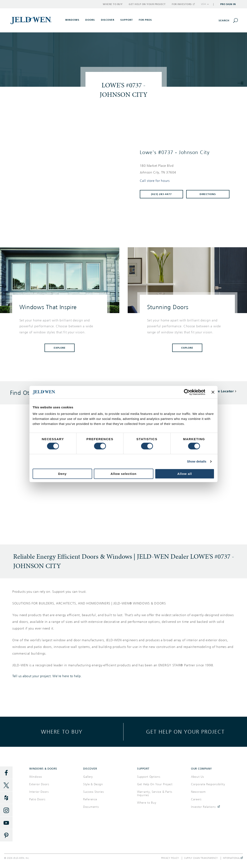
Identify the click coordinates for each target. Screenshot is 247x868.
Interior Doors (39, 792)
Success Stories (94, 792)
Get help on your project (185, 732)
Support (127, 20)
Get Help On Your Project (155, 784)
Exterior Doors (39, 784)
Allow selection (123, 474)
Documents (91, 807)
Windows (36, 777)
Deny (62, 474)
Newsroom (198, 792)
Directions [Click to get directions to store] (208, 194)
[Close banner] (213, 392)
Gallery (88, 777)
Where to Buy (113, 4)
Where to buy (62, 732)
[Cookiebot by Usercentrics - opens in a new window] (187, 392)
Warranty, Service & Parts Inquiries (155, 793)
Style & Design (93, 784)
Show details (197, 461)
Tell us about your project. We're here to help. (47, 676)
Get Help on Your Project (147, 4)
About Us (197, 777)
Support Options (149, 777)
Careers (196, 799)
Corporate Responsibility (208, 784)
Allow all (185, 474)
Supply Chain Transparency (201, 858)
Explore (60, 348)
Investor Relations (203, 807)
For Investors (183, 4)
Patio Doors (37, 799)
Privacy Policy (170, 858)
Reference (90, 799)
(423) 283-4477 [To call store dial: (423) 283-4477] (161, 194)
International (233, 858)
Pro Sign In (228, 4)
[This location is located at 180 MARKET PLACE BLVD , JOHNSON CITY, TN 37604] (187, 169)
